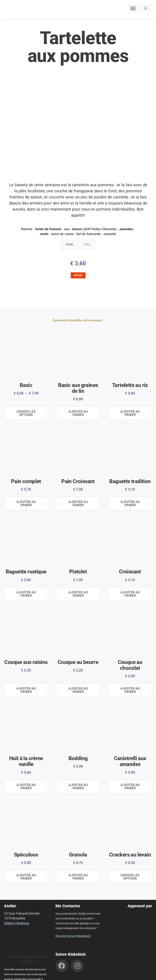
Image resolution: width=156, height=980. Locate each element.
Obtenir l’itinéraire (17, 904)
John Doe (143, 975)
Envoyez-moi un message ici (73, 916)
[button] (133, 8)
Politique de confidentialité (58, 975)
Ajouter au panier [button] (78, 413)
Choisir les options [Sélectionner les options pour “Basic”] (26, 413)
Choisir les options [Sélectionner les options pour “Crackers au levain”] (130, 860)
